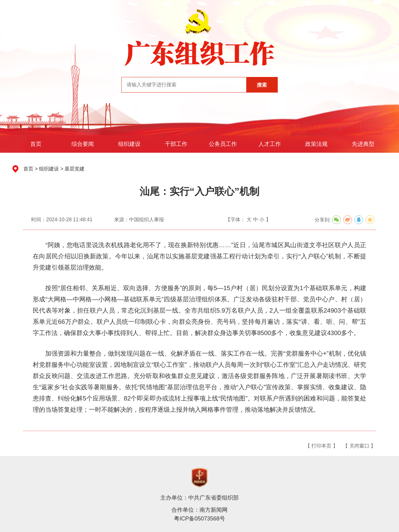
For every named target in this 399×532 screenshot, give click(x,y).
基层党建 (75, 169)
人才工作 (270, 144)
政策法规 (316, 144)
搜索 (262, 85)
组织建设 (129, 144)
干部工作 (176, 144)
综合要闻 (83, 144)
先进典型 (363, 144)
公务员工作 (223, 144)
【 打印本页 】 (322, 446)
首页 (36, 144)
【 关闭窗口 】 (359, 446)
